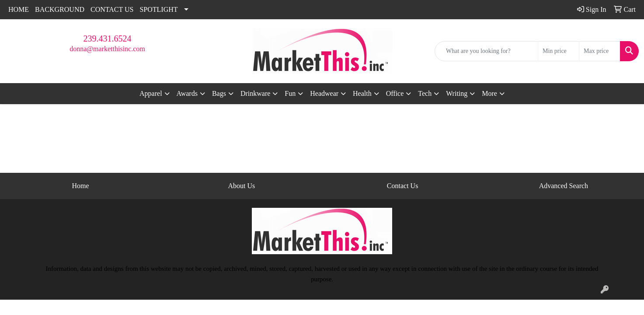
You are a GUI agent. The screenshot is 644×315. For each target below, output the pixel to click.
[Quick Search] (486, 51)
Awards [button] (187, 93)
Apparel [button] (151, 93)
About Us (241, 186)
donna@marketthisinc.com (107, 49)
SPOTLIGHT (158, 9)
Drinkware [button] (255, 93)
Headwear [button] (324, 93)
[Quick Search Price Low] (559, 51)
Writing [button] (457, 93)
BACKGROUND (60, 9)
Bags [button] (219, 93)
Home (81, 186)
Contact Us (403, 186)
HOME (19, 9)
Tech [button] (425, 93)
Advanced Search (564, 186)
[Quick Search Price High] (600, 51)
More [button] (489, 93)
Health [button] (362, 93)
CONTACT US (112, 9)
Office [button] (395, 93)
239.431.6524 (108, 38)
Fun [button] (290, 93)
